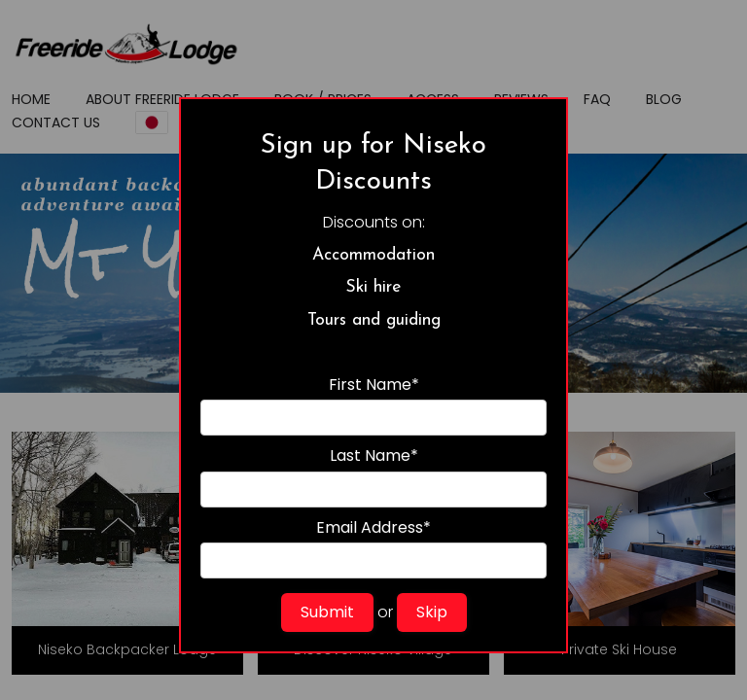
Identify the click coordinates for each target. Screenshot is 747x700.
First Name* (373, 405)
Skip (432, 612)
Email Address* (373, 548)
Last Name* (373, 476)
